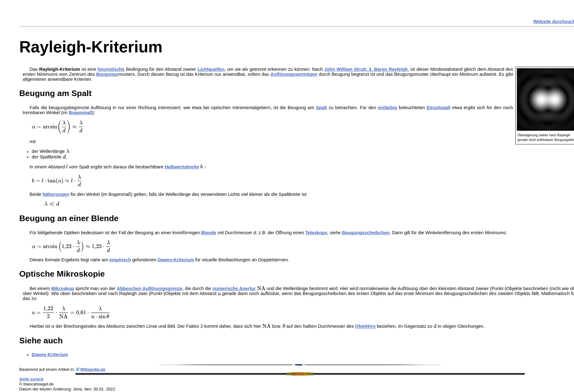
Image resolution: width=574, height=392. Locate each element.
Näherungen (56, 194)
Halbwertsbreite (182, 167)
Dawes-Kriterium (176, 260)
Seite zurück (32, 379)
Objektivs (365, 327)
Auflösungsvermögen (294, 74)
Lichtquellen (211, 69)
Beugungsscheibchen (366, 233)
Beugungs (107, 74)
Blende (209, 233)
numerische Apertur (234, 288)
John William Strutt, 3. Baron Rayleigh (366, 69)
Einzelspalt (439, 108)
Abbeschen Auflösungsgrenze (149, 288)
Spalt (321, 108)
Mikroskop (63, 288)
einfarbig (387, 108)
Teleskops (316, 233)
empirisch (120, 260)
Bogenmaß (80, 113)
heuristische (111, 69)
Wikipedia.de (93, 369)
